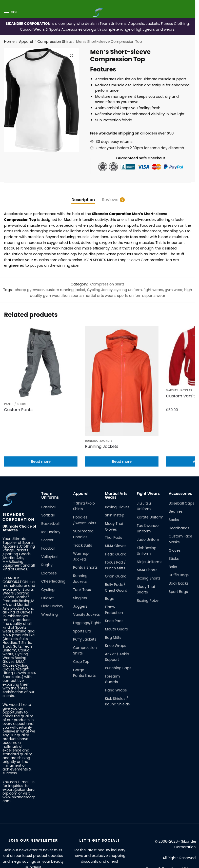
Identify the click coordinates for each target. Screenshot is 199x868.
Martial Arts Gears (116, 457)
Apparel (26, 42)
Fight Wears (148, 456)
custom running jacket (65, 290)
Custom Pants (18, 400)
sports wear (155, 296)
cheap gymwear (29, 290)
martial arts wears (99, 296)
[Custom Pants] (41, 357)
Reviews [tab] (110, 200)
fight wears (153, 290)
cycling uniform (128, 290)
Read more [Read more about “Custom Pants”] (41, 424)
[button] (71, 56)
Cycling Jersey (100, 290)
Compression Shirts (55, 42)
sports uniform (130, 296)
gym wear (174, 290)
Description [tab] (83, 200)
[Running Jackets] (122, 357)
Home (9, 42)
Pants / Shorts (16, 394)
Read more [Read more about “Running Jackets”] (122, 424)
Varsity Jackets (179, 394)
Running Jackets (99, 394)
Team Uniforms (50, 457)
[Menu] (11, 13)
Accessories (180, 456)
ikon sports (72, 296)
